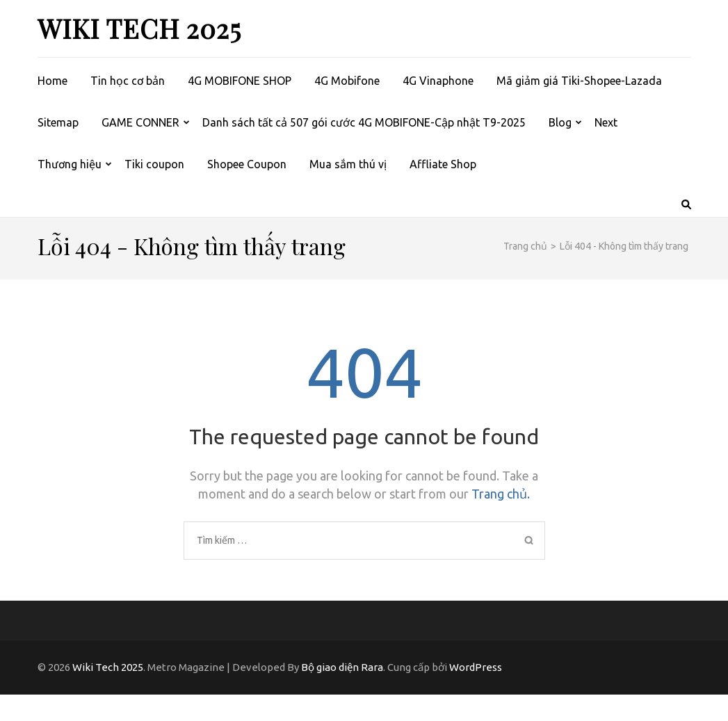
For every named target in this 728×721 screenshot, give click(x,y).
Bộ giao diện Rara (342, 667)
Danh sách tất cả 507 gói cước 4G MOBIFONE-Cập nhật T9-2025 (364, 122)
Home (52, 81)
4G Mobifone (347, 81)
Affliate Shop (443, 164)
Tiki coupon (154, 164)
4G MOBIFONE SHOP (240, 81)
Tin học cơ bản (128, 81)
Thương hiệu (70, 164)
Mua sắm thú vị (348, 164)
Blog (560, 122)
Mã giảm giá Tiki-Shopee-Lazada (579, 81)
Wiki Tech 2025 (139, 28)
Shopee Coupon (247, 164)
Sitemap (58, 122)
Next (606, 122)
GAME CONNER (140, 122)
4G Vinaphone (438, 81)
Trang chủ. (501, 494)
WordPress (476, 667)
